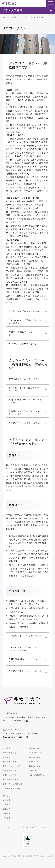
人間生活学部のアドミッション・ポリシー (25, 661)
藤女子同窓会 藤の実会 (13, 784)
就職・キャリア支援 (12, 766)
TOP (5, 17)
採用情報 (7, 818)
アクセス (7, 805)
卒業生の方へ (34, 762)
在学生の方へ (34, 757)
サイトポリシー (44, 827)
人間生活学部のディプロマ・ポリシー (25, 333)
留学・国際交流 (10, 770)
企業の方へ (33, 770)
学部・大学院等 (19, 17)
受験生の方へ (34, 748)
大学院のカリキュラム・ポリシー (25, 423)
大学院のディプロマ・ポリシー (24, 344)
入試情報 (7, 757)
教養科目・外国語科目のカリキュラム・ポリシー (25, 413)
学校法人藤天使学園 (12, 788)
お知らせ (7, 796)
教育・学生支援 (10, 762)
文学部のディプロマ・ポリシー (24, 311)
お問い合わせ (9, 809)
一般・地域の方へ (36, 775)
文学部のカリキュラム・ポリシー (25, 379)
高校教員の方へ (35, 753)
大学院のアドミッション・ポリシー (25, 672)
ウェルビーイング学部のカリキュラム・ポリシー (25, 389)
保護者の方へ (34, 766)
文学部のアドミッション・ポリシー (25, 637)
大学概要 (7, 748)
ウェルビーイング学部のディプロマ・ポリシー (25, 322)
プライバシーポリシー (14, 827)
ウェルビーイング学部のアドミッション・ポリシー (25, 649)
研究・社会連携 (10, 775)
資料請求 (7, 800)
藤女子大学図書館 (11, 779)
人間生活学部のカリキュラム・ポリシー (25, 401)
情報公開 (7, 813)
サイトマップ (30, 827)
